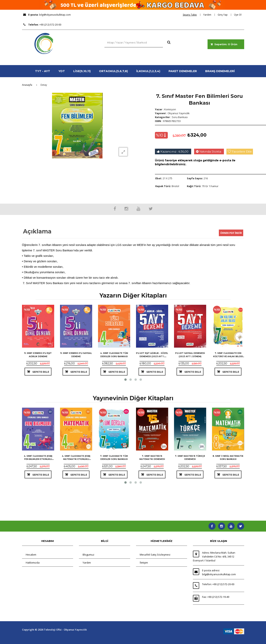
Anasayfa (27, 85)
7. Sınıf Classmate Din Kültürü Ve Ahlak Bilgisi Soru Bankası (228, 356)
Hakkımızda (33, 563)
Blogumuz (88, 555)
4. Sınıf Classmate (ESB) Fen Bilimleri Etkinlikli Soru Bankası (38, 459)
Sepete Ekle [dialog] (40, 372)
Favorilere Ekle (242, 152)
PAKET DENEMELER (183, 71)
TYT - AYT (43, 71)
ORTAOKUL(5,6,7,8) (113, 71)
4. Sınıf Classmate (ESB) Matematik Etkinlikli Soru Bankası (76, 459)
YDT (62, 71)
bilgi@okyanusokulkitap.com (55, 15)
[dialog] (191, 15)
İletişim (144, 563)
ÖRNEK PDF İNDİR (231, 233)
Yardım (87, 563)
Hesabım (31, 555)
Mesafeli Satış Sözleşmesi (155, 555)
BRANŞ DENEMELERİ (220, 71)
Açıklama (37, 231)
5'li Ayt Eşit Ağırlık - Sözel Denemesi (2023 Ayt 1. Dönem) (152, 356)
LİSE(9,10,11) (82, 71)
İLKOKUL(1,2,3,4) (148, 71)
